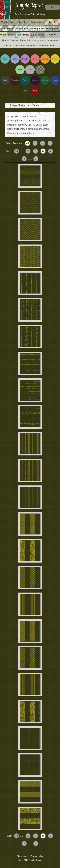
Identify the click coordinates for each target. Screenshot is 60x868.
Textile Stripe (22, 23)
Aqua (5, 59)
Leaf (20, 69)
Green (45, 80)
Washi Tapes (7, 35)
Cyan (25, 80)
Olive (25, 91)
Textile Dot (8, 22)
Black (5, 80)
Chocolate (15, 80)
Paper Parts (22, 35)
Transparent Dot (8, 29)
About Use (22, 856)
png (40, 69)
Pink (35, 59)
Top (53, 7)
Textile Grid (38, 22)
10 (28, 151)
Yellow (55, 59)
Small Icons (38, 35)
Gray (30, 69)
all (28, 143)
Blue (15, 59)
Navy (55, 80)
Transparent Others (53, 29)
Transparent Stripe (23, 29)
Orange (45, 59)
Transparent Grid (38, 29)
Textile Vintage (53, 23)
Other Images (53, 35)
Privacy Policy (37, 856)
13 (16, 151)
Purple (25, 59)
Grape (35, 80)
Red (35, 91)
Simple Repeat (35, 860)
